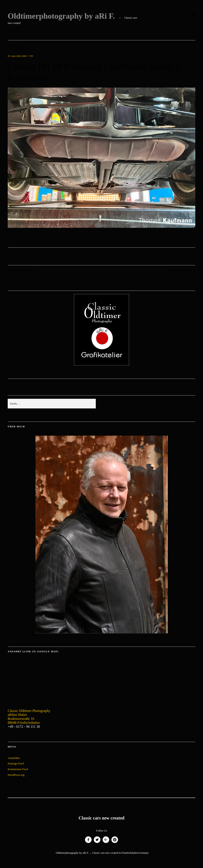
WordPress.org (16, 775)
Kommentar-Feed (18, 769)
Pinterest (115, 843)
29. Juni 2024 (14, 56)
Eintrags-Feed (16, 763)
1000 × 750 (27, 56)
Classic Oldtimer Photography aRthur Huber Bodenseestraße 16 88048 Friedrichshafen (29, 717)
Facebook (88, 843)
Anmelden (14, 758)
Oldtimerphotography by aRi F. (61, 16)
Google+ (106, 843)
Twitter (97, 843)
